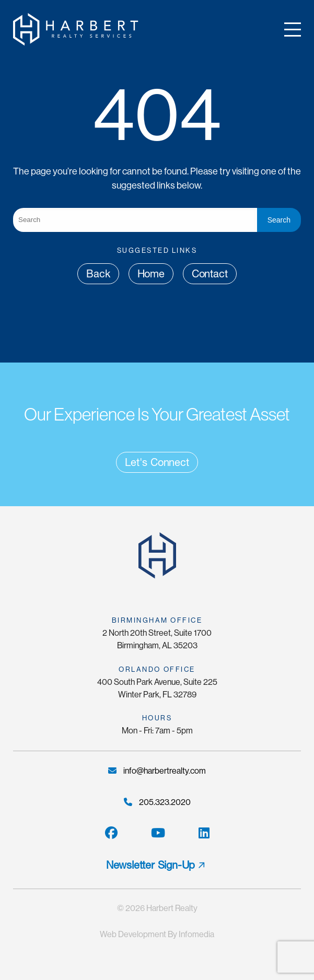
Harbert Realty (172, 908)
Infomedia (196, 934)
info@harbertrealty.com (157, 771)
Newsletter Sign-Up (150, 865)
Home (151, 274)
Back (98, 274)
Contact (210, 274)
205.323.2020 (157, 802)
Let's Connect (157, 462)
